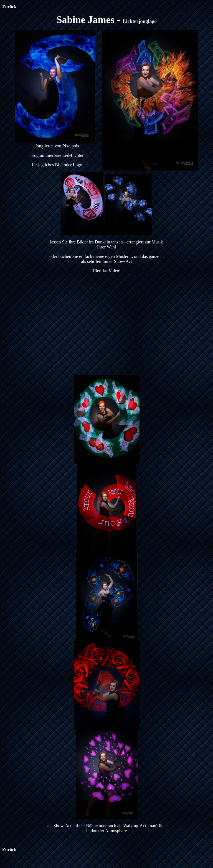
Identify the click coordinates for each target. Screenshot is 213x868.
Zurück (9, 7)
